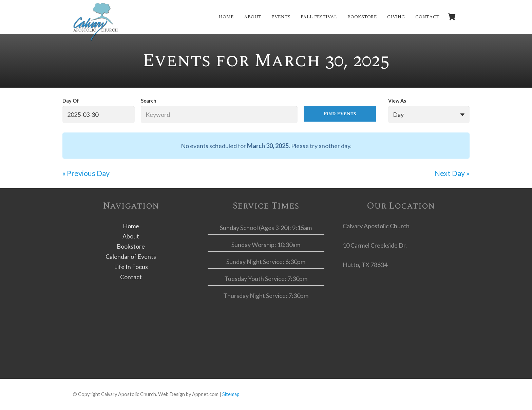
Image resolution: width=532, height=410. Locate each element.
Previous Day (86, 173)
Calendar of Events (131, 256)
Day (398, 114)
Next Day (452, 173)
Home (131, 226)
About (131, 236)
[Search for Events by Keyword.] (219, 114)
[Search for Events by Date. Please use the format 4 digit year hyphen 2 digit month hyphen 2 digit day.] (99, 114)
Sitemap (231, 394)
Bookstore (131, 246)
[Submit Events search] (340, 114)
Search (149, 101)
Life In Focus (131, 267)
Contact (131, 277)
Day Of (71, 101)
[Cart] (452, 17)
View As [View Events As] (397, 101)
